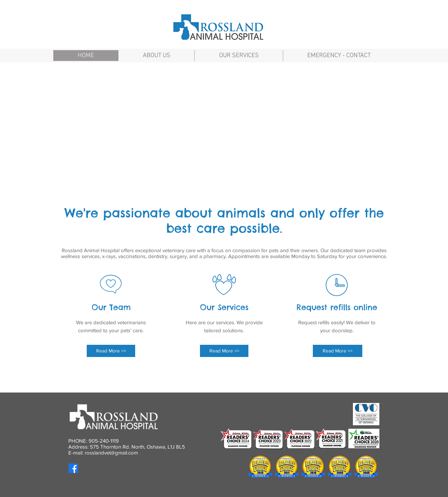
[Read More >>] (111, 351)
